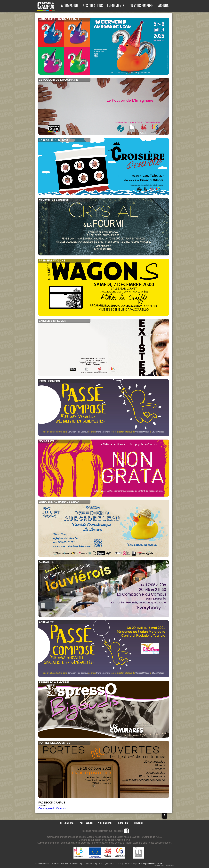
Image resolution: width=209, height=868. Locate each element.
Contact (138, 823)
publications (104, 823)
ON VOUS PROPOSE (141, 6)
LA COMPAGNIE (69, 6)
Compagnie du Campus (52, 808)
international (67, 823)
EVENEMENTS (116, 6)
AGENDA (163, 6)
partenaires (86, 823)
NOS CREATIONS (93, 6)
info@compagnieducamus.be (149, 863)
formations (123, 823)
